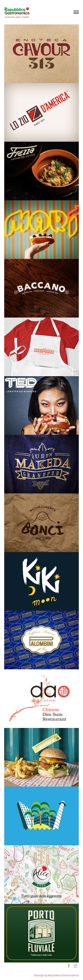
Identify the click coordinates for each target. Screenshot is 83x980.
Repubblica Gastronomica (64, 975)
